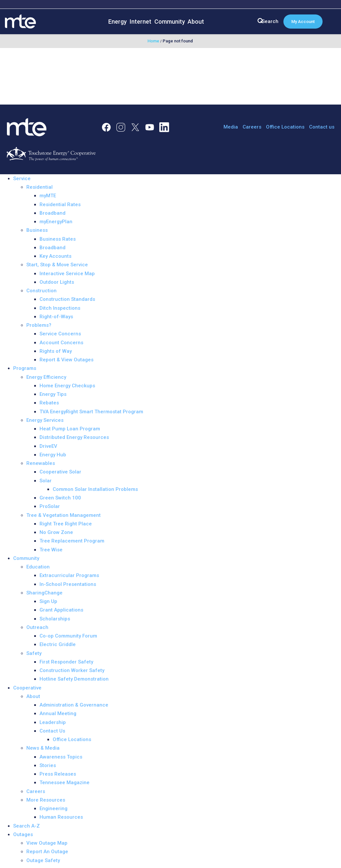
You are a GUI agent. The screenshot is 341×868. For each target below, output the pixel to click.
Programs (25, 368)
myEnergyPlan (56, 222)
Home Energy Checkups (67, 386)
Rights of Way (56, 351)
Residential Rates (60, 205)
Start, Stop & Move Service (57, 265)
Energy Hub (53, 455)
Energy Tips (53, 394)
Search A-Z (26, 826)
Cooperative (27, 688)
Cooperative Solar (60, 472)
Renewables (41, 463)
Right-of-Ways (56, 317)
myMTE (48, 196)
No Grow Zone (56, 532)
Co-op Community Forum (68, 636)
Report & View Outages (66, 360)
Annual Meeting (58, 713)
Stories (48, 765)
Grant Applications (61, 610)
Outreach (37, 627)
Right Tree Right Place (66, 524)
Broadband (52, 213)
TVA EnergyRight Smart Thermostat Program (91, 412)
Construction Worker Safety (72, 670)
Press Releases (58, 774)
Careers (252, 127)
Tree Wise (51, 550)
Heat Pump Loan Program (70, 429)
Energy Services (45, 420)
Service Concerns (60, 334)
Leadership (53, 722)
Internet (141, 22)
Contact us (322, 127)
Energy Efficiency (46, 377)
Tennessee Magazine (65, 783)
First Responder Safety (66, 662)
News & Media (43, 748)
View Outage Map (47, 843)
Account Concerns (61, 343)
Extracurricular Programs (69, 575)
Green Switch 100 (60, 498)
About (196, 22)
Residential (39, 187)
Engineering (53, 808)
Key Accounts (55, 256)
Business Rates (58, 239)
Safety (34, 653)
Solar (46, 481)
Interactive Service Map (67, 274)
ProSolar (50, 506)
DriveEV (48, 446)
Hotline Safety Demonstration (74, 679)
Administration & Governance (74, 705)
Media (231, 127)
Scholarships (55, 619)
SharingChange (44, 593)
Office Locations (285, 127)
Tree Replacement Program (72, 541)
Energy (118, 22)
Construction (41, 291)
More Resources (46, 800)
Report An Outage (47, 852)
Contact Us (52, 731)
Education (38, 567)
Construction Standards (67, 299)
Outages (23, 834)
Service (22, 179)
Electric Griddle (58, 644)
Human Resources (61, 817)
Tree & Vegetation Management (64, 515)
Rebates (49, 403)
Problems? (39, 325)
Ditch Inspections (60, 308)
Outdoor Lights (57, 282)
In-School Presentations (68, 584)
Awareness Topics (61, 757)
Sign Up (48, 601)
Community (170, 22)
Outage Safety (43, 860)
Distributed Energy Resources (74, 437)
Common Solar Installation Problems (95, 489)
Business (37, 230)
